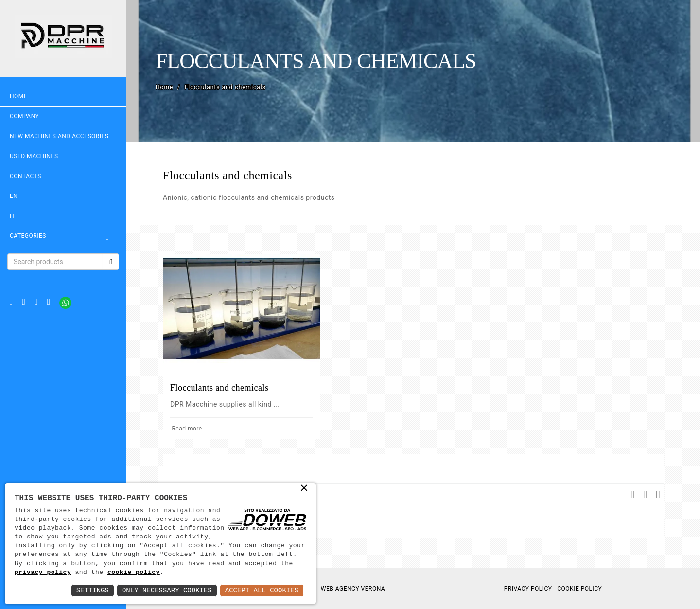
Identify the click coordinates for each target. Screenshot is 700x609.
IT (12, 216)
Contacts (26, 176)
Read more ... (190, 429)
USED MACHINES (34, 156)
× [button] (305, 489)
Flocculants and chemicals (219, 388)
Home (18, 96)
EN (14, 196)
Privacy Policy (528, 589)
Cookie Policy (579, 589)
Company (24, 116)
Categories (63, 236)
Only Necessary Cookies (167, 590)
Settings (93, 590)
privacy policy (43, 573)
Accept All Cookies (262, 590)
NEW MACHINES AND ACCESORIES (59, 136)
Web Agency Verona (353, 589)
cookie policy (134, 573)
